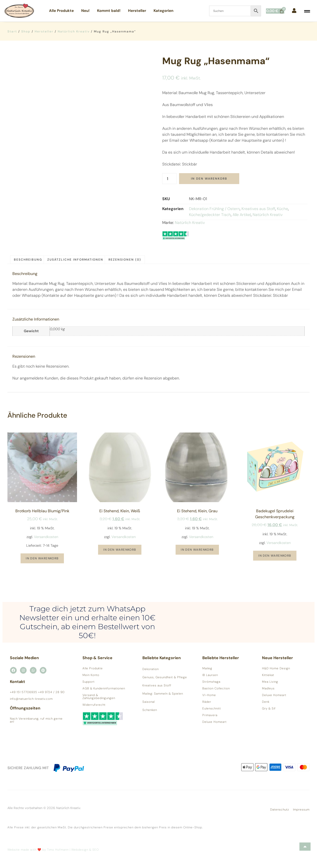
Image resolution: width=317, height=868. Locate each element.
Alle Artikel (242, 215)
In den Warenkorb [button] (42, 558)
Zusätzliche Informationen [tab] (75, 260)
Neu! (85, 11)
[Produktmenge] (169, 179)
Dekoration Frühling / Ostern (214, 209)
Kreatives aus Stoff (258, 209)
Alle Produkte (61, 11)
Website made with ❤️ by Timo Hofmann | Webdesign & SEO (53, 850)
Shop (26, 31)
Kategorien (163, 11)
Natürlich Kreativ (74, 31)
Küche (282, 209)
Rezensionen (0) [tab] (125, 260)
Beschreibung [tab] (28, 260)
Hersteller (137, 11)
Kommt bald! (109, 11)
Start (12, 31)
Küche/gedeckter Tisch (210, 215)
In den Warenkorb (209, 179)
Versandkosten (46, 537)
